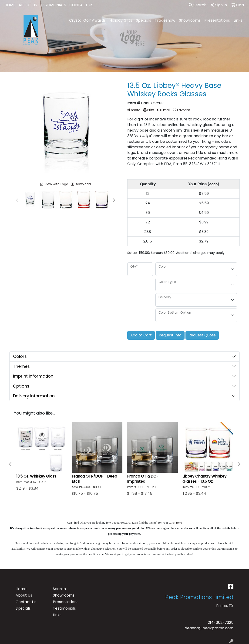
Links (238, 20)
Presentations (217, 20)
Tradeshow (165, 20)
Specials (143, 20)
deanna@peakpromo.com (209, 628)
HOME (10, 5)
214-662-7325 (221, 622)
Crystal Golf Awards (87, 20)
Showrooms (190, 20)
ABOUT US (28, 5)
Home (21, 589)
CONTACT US (81, 5)
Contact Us (26, 602)
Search (198, 5)
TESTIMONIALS (53, 5)
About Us (24, 595)
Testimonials (64, 608)
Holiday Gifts (121, 20)
